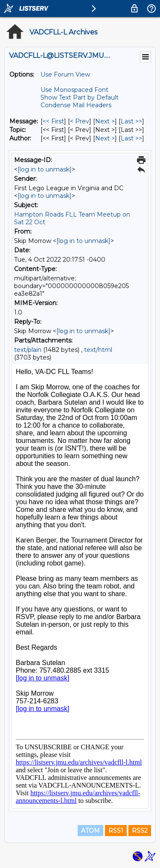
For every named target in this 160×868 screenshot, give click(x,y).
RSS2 (140, 831)
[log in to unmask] (45, 169)
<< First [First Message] (53, 121)
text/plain (28, 350)
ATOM (90, 831)
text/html (98, 350)
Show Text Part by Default (80, 97)
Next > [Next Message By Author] (105, 138)
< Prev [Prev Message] (80, 121)
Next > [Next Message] (105, 121)
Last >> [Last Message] (131, 121)
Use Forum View (65, 74)
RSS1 (116, 831)
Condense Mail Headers (76, 105)
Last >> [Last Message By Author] (131, 138)
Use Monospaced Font (74, 90)
